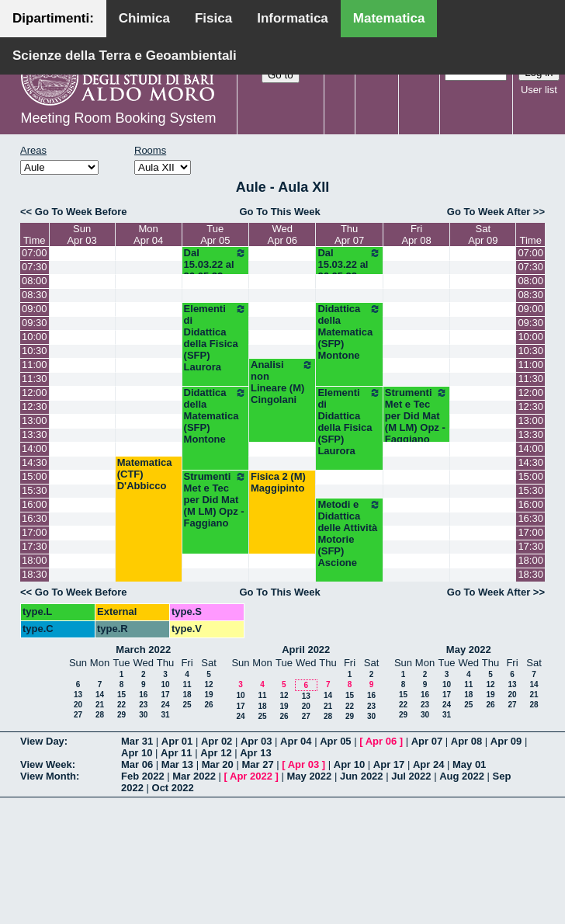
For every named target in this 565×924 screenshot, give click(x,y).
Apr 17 (389, 764)
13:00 (35, 420)
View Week (46, 764)
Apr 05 (335, 741)
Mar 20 (218, 764)
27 (78, 715)
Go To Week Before (81, 212)
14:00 (35, 448)
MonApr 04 (148, 234)
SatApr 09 (483, 234)
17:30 (35, 546)
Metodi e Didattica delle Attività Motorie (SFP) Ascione (349, 533)
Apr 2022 (251, 776)
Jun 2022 (362, 776)
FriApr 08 (416, 234)
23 (143, 705)
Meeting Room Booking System (118, 118)
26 (208, 705)
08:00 (35, 281)
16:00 (35, 504)
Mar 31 (137, 741)
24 (165, 705)
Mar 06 (137, 764)
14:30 (35, 462)
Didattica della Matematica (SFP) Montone (349, 332)
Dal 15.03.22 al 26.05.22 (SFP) (215, 270)
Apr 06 (381, 741)
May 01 (469, 764)
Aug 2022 (462, 776)
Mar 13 (177, 764)
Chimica (144, 18)
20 (78, 705)
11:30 (35, 379)
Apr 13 (255, 753)
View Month (48, 776)
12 (208, 684)
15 (121, 695)
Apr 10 (137, 753)
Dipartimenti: (53, 18)
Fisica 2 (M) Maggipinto (278, 482)
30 (143, 715)
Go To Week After (489, 212)
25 (187, 705)
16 (143, 695)
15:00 (35, 476)
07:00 (35, 253)
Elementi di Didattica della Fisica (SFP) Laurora (215, 338)
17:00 (35, 532)
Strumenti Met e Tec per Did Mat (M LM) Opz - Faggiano (416, 416)
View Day (42, 741)
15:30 (35, 490)
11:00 (35, 365)
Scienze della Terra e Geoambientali (125, 56)
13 (78, 695)
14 (100, 695)
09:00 (35, 309)
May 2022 (469, 650)
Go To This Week (279, 212)
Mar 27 (257, 764)
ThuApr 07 (349, 234)
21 (100, 705)
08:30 (35, 295)
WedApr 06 (282, 234)
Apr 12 (216, 753)
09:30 (35, 323)
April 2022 (306, 650)
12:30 (35, 406)
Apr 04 (296, 741)
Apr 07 (427, 741)
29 (121, 715)
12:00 (35, 393)
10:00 (35, 337)
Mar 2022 (194, 776)
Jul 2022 (411, 776)
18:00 (35, 560)
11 (187, 684)
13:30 (35, 434)
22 (121, 705)
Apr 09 (506, 741)
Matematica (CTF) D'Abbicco (145, 474)
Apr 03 (256, 741)
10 (165, 684)
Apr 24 (428, 764)
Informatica (293, 18)
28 (100, 715)
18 (187, 695)
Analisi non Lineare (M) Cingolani (282, 382)
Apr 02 (217, 741)
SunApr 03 (81, 234)
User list (539, 90)
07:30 (35, 267)
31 (165, 715)
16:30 (35, 518)
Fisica (213, 18)
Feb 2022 (143, 776)
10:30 (35, 351)
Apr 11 (176, 753)
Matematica (389, 18)
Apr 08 (466, 741)
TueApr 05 (215, 234)
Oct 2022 (173, 788)
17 (165, 695)
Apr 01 (177, 741)
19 (208, 695)
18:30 (35, 574)
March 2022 (143, 650)
